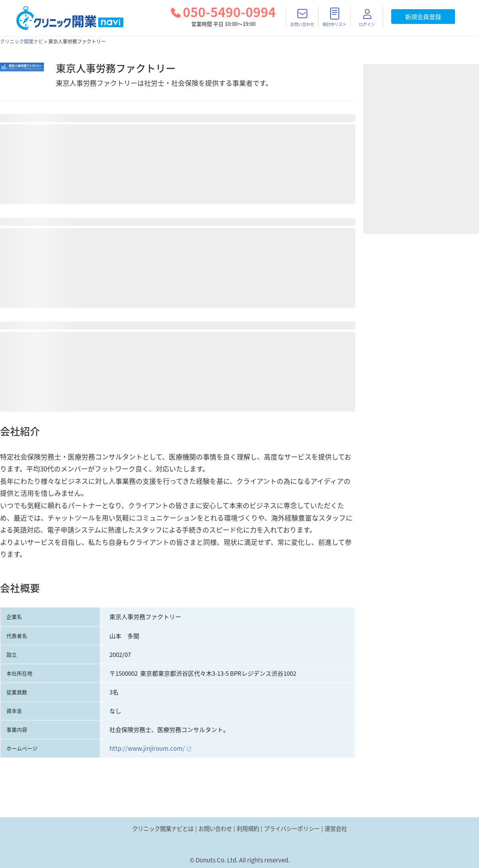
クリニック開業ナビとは (163, 829)
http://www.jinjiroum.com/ (147, 748)
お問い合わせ (215, 829)
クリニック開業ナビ (22, 41)
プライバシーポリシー (292, 829)
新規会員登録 (423, 17)
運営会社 (336, 829)
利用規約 (248, 829)
